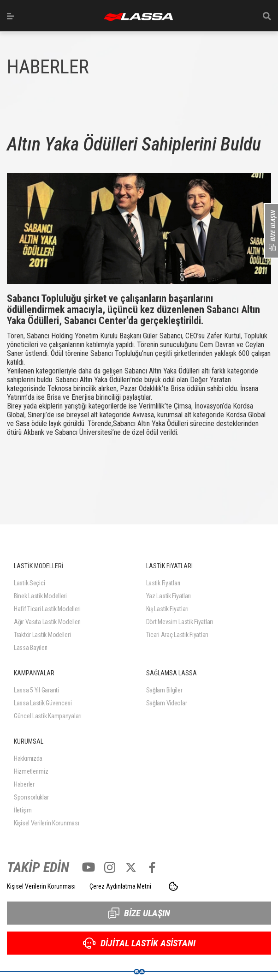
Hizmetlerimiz (31, 771)
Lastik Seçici (29, 583)
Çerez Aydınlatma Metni (120, 886)
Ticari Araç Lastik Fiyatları (177, 635)
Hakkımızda (28, 758)
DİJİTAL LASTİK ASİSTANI (139, 943)
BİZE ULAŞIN (139, 913)
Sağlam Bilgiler (164, 690)
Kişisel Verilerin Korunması (46, 823)
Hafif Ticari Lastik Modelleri (47, 609)
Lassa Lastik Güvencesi (43, 703)
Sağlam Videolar (167, 703)
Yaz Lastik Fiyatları (169, 596)
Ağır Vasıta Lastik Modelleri (47, 622)
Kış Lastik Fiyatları (167, 609)
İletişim (23, 810)
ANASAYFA (138, 17)
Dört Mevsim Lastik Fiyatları (180, 622)
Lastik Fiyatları (163, 583)
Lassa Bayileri (31, 648)
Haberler (24, 784)
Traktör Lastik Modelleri (42, 635)
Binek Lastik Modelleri (40, 596)
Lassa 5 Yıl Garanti (36, 690)
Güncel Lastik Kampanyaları (48, 716)
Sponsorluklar (31, 797)
